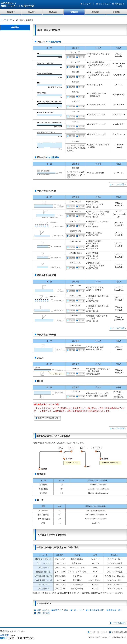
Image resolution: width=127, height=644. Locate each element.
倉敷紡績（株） (115, 610)
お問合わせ (119, 4)
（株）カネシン (43, 610)
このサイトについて (99, 632)
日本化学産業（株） (96, 610)
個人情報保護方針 (119, 632)
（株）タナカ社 (43, 613)
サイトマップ (104, 4)
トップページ (89, 4)
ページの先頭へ (119, 184)
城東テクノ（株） (61, 610)
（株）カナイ (78, 610)
